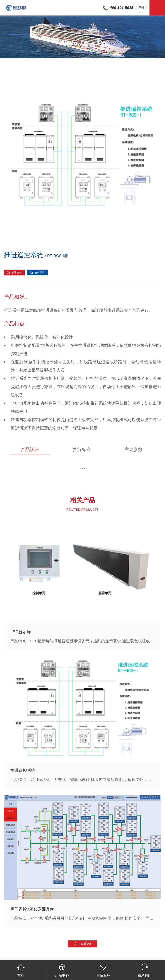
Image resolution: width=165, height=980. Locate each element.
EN (141, 8)
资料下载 (37, 272)
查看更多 (83, 944)
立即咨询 (14, 272)
